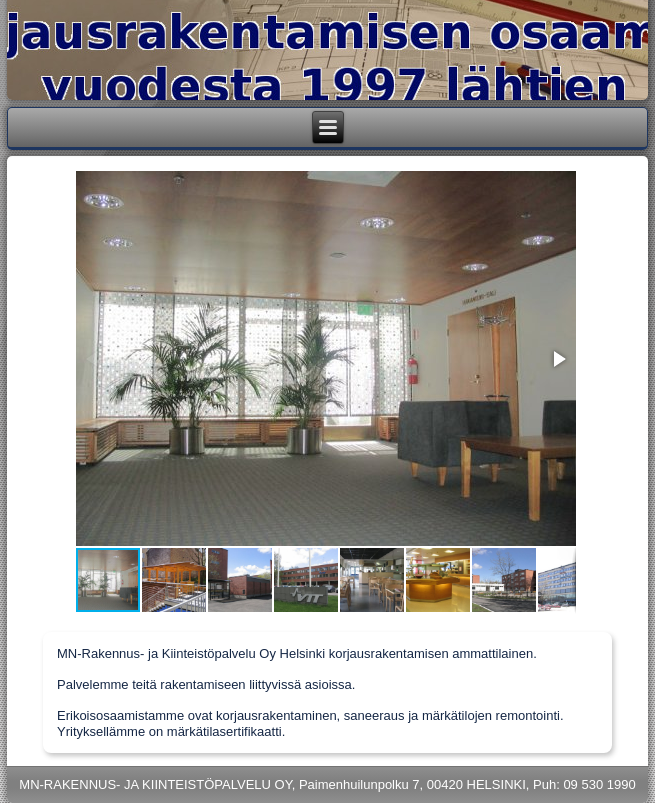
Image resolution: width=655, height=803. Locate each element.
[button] (558, 359)
